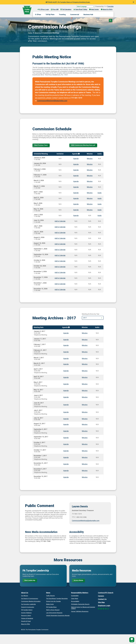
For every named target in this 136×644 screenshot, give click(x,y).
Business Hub (88, 14)
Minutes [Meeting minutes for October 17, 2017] (85, 451)
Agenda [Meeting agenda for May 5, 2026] (76, 205)
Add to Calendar (60, 222)
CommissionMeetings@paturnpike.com (52, 101)
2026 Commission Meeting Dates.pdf (85, 145)
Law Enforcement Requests (54, 614)
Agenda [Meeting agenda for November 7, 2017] (66, 458)
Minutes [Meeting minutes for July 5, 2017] (85, 413)
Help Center (94, 9)
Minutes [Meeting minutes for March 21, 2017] (85, 365)
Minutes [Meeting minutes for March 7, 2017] (85, 359)
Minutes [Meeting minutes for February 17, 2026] (90, 176)
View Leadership (31, 581)
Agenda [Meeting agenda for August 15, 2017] (66, 425)
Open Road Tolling (80, 9)
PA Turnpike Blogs (51, 608)
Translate (109, 6)
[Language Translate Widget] (85, 7)
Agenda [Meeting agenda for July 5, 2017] (66, 413)
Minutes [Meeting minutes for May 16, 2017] (85, 391)
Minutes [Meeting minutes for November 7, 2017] (85, 458)
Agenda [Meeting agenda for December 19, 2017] (66, 478)
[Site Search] (104, 20)
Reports (80, 605)
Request (53, 611)
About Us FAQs (107, 9)
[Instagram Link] (103, 610)
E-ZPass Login (43, 9)
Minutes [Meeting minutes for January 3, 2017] (85, 333)
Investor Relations (26, 614)
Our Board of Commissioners (30, 599)
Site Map (101, 603)
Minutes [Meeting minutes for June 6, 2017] (85, 398)
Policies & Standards (27, 619)
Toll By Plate (50, 14)
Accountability (75, 602)
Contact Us (102, 600)
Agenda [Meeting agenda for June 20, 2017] (66, 405)
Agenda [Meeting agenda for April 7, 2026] (76, 193)
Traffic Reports (50, 597)
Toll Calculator (66, 9)
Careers (101, 597)
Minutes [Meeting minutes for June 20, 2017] (85, 405)
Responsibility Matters (80, 594)
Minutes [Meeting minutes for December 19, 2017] (85, 478)
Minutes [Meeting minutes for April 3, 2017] (85, 371)
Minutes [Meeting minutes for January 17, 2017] (85, 340)
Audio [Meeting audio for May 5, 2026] (100, 205)
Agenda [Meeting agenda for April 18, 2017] (66, 378)
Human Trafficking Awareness (80, 612)
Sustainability (75, 597)
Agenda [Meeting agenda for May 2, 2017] (66, 384)
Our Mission (25, 597)
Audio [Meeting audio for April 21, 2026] (100, 199)
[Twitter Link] (101, 610)
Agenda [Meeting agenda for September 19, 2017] (66, 438)
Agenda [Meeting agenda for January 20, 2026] (76, 165)
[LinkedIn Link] (106, 610)
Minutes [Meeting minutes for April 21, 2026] (90, 199)
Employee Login (104, 606)
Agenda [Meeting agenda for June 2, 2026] (76, 216)
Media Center (50, 605)
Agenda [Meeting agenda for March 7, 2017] (66, 359)
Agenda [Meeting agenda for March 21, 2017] (66, 365)
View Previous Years (42, 145)
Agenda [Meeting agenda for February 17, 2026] (76, 176)
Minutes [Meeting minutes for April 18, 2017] (85, 378)
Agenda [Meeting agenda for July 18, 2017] (66, 419)
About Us (38, 33)
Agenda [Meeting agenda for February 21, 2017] (66, 352)
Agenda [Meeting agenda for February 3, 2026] (76, 170)
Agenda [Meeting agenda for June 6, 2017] (66, 398)
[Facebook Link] (99, 610)
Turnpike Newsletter (57, 599)
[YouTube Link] (108, 610)
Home (30, 33)
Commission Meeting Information (31, 602)
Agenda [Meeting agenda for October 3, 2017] (66, 445)
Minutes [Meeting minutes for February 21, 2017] (85, 352)
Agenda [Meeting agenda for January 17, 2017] (66, 340)
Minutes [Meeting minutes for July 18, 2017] (85, 419)
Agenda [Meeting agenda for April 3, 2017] (66, 371)
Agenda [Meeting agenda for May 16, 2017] (66, 391)
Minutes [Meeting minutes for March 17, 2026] (90, 187)
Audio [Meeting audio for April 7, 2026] (100, 193)
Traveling (62, 14)
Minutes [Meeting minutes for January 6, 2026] (90, 159)
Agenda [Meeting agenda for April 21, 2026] (76, 199)
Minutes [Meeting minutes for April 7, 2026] (90, 193)
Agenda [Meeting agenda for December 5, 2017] (66, 471)
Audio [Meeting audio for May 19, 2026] (100, 210)
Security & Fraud (26, 622)
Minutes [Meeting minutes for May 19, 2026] (90, 210)
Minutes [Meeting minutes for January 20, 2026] (90, 165)
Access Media (79, 581)
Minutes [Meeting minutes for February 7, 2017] (85, 346)
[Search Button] (110, 20)
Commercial (75, 14)
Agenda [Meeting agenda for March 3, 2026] (76, 182)
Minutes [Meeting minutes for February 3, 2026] (90, 170)
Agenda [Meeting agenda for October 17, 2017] (66, 451)
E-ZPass (38, 14)
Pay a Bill (55, 9)
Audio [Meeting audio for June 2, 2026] (100, 216)
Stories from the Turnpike (53, 602)
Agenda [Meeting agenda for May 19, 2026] (76, 210)
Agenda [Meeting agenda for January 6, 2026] (76, 159)
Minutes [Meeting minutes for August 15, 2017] (85, 425)
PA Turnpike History (27, 611)
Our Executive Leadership (28, 605)
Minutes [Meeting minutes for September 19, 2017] (85, 438)
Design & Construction (28, 608)
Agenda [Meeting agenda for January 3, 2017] (66, 333)
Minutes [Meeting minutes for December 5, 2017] (85, 471)
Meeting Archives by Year (91, 314)
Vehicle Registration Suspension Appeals (58, 616)
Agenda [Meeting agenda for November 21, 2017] (66, 464)
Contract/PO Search (106, 594)
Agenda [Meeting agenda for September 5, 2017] (66, 431)
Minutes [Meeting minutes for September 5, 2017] (85, 431)
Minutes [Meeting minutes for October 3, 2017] (85, 445)
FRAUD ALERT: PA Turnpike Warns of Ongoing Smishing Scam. (68, 2)
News (48, 594)
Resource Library (26, 616)
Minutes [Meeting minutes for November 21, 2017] (85, 464)
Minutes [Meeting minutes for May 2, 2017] (85, 384)
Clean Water (75, 599)
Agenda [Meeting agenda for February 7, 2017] (66, 346)
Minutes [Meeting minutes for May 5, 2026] (90, 205)
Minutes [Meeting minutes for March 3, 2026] (90, 182)
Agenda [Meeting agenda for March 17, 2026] (76, 187)
